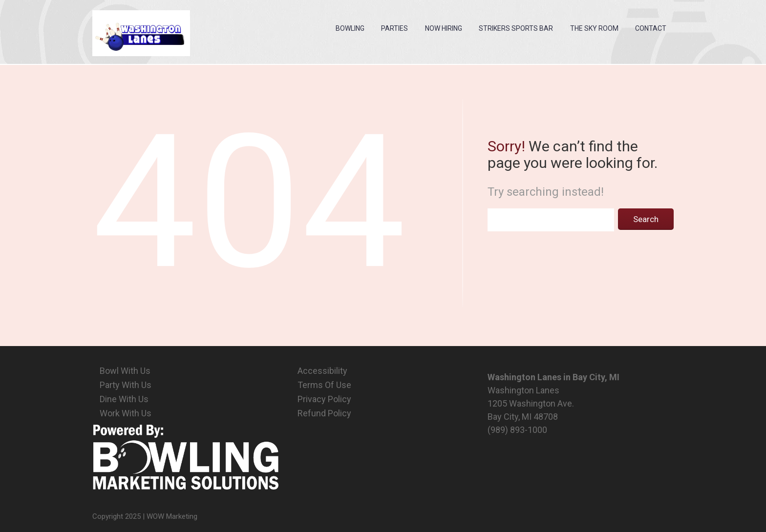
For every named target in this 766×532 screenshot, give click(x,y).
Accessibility (322, 371)
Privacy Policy (324, 399)
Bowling (350, 28)
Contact (651, 28)
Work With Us (126, 413)
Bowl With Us (125, 371)
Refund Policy (324, 413)
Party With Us (126, 385)
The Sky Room (594, 28)
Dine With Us (124, 399)
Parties (394, 28)
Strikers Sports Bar (516, 28)
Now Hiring (444, 28)
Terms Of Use (324, 385)
